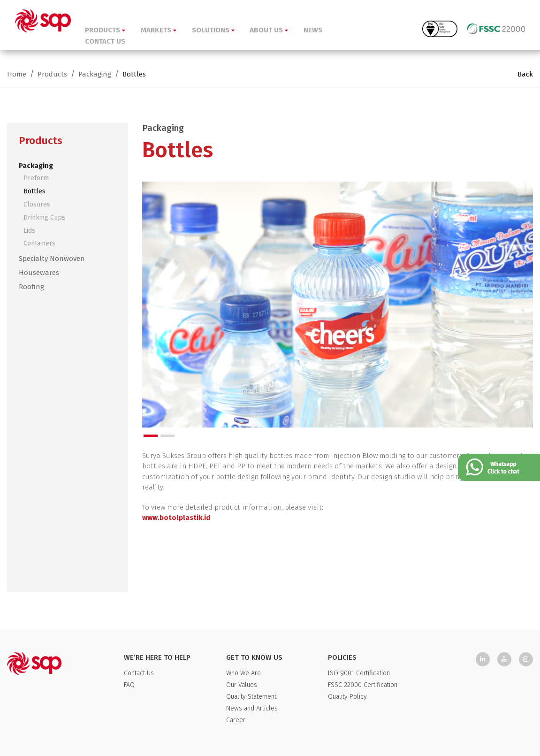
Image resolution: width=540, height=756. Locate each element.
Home (17, 74)
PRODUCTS (105, 30)
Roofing (31, 287)
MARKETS (159, 30)
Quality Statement (251, 697)
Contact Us (139, 673)
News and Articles (252, 708)
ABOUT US (269, 30)
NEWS (313, 30)
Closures (37, 204)
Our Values (242, 685)
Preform (36, 178)
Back (525, 74)
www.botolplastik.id (176, 518)
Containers (39, 243)
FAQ (129, 685)
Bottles (134, 74)
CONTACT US (105, 41)
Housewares (39, 273)
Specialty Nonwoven (52, 259)
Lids (29, 231)
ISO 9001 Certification (359, 673)
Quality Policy (347, 697)
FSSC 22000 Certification (363, 685)
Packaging (95, 74)
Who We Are (243, 673)
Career (236, 720)
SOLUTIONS (213, 30)
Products (52, 74)
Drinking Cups (44, 218)
